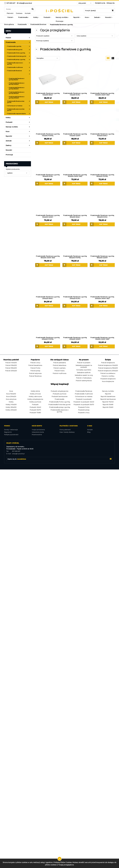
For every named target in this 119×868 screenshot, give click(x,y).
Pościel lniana (59, 371)
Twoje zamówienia (38, 430)
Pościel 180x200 (11, 368)
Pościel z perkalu (59, 368)
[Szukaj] (33, 9)
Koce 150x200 (11, 394)
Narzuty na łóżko (12, 127)
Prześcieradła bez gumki (15, 50)
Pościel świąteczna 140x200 (108, 365)
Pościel (8, 38)
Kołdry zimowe (35, 394)
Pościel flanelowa (35, 376)
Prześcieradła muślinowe (15, 67)
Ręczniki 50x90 (108, 405)
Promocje (9, 155)
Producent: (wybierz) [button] (43, 36)
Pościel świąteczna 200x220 (108, 371)
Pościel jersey (35, 371)
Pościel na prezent (84, 363)
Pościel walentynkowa (84, 381)
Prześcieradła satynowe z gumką (15, 63)
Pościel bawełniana (35, 365)
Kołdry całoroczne (35, 396)
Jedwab (9, 141)
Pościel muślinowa (59, 373)
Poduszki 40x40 (35, 407)
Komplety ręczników (84, 370)
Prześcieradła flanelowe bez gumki (16, 102)
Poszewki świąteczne (108, 379)
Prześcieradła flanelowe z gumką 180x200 (17, 93)
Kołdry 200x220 (11, 410)
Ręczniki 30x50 (108, 407)
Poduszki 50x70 (35, 410)
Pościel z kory (35, 363)
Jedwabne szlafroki (84, 373)
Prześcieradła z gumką (14, 46)
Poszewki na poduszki (84, 399)
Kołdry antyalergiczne (35, 399)
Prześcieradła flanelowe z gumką (15, 75)
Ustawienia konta (38, 432)
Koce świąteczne (108, 381)
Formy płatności (65, 430)
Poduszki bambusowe (59, 396)
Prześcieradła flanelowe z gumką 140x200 (17, 84)
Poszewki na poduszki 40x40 (84, 402)
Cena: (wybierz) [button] (81, 36)
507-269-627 (13, 451)
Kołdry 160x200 (11, 407)
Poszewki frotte (84, 407)
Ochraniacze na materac (15, 106)
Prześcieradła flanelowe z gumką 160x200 (17, 88)
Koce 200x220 (11, 396)
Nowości (9, 150)
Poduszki (9, 122)
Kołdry (8, 118)
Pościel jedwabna (59, 363)
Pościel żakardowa (59, 365)
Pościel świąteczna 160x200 (108, 368)
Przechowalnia (37, 435)
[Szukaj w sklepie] (18, 9)
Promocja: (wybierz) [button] (42, 41)
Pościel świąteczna (108, 363)
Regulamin (8, 432)
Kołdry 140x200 (11, 405)
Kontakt (90, 430)
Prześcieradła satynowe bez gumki (16, 110)
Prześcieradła (11, 42)
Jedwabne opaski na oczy (84, 375)
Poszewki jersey (84, 410)
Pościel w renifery (108, 376)
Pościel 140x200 (11, 363)
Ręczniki (9, 136)
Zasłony (9, 145)
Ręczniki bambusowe (108, 399)
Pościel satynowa (35, 373)
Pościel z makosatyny (84, 378)
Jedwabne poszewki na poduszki (84, 366)
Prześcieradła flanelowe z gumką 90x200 (17, 79)
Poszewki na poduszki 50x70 (84, 405)
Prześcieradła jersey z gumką (16, 59)
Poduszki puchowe (59, 394)
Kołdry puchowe (35, 402)
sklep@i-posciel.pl (15, 454)
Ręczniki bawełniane (108, 396)
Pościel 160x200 (11, 365)
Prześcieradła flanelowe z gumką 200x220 (17, 97)
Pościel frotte (35, 368)
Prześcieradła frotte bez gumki (17, 56)
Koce (8, 131)
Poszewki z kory (84, 413)
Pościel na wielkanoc (108, 373)
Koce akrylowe (11, 399)
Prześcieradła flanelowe (15, 71)
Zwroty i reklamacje (11, 430)
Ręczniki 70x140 (108, 402)
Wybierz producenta (13, 169)
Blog (89, 432)
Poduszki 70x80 (35, 413)
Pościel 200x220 (11, 371)
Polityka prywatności (11, 435)
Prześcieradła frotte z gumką (16, 53)
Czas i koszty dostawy (67, 432)
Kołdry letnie (35, 391)
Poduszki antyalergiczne (59, 391)
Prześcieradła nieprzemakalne (16, 114)
